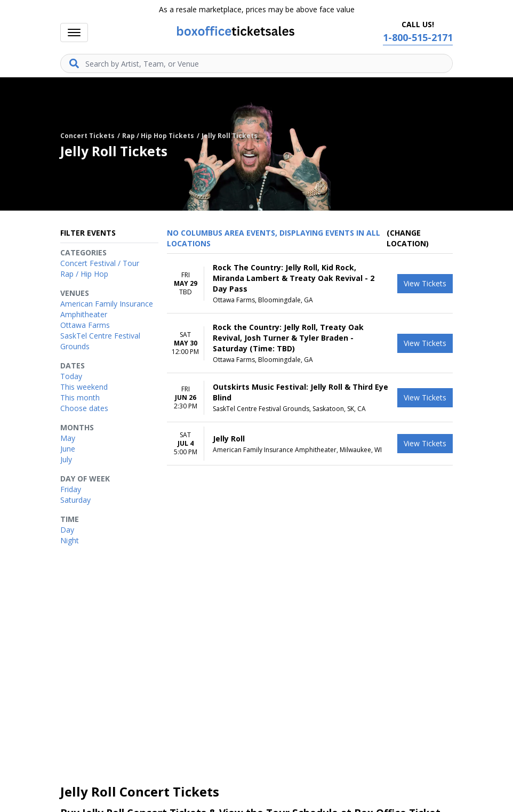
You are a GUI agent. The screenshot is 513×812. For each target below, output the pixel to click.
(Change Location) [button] (408, 238)
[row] (310, 284)
